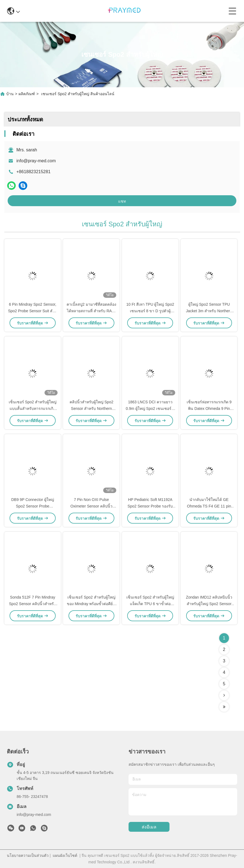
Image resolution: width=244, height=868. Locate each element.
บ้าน (10, 94)
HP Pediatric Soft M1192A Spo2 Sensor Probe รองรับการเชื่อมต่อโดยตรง (150, 506)
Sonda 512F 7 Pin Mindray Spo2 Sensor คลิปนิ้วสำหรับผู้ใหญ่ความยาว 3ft (33, 604)
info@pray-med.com (36, 161)
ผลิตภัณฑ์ (27, 94)
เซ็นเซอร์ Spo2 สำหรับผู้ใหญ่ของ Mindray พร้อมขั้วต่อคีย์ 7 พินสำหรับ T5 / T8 (91, 604)
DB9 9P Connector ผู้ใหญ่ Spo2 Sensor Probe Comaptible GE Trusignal (32, 506)
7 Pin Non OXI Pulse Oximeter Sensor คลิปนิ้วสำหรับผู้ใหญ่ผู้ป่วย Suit (91, 506)
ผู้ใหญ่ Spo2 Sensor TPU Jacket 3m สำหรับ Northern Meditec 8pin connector (209, 311)
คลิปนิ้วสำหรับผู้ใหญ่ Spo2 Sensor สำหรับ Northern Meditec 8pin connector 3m (91, 409)
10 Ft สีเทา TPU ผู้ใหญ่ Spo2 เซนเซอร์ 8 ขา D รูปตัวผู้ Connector (150, 311)
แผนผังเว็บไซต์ (65, 855)
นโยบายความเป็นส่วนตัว (28, 855)
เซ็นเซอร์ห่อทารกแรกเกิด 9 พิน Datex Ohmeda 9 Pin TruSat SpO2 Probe (209, 409)
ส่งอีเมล (149, 827)
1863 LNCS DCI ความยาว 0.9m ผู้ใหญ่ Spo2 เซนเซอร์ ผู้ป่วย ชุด (150, 409)
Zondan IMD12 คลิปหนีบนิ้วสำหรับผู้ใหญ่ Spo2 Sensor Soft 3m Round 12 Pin (209, 604)
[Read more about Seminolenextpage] (224, 695)
